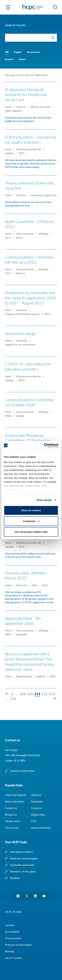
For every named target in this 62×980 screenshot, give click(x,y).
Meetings (44, 234)
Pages (18, 52)
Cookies (10, 925)
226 (13, 698)
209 (23, 694)
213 (52, 694)
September (21, 634)
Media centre (13, 821)
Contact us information (22, 771)
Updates (10, 153)
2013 (8, 273)
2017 (47, 314)
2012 (8, 237)
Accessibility (12, 932)
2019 (21, 380)
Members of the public (23, 871)
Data (35, 585)
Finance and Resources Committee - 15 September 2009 (28, 440)
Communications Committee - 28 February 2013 (30, 260)
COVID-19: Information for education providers (28, 366)
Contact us (11, 808)
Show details (44, 500)
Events (9, 59)
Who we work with (40, 107)
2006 (8, 634)
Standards (37, 801)
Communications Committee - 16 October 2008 (30, 402)
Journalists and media (22, 865)
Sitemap (10, 951)
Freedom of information (19, 945)
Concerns (21, 195)
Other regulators (14, 111)
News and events (25, 234)
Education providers (21, 852)
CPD (34, 821)
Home (8, 107)
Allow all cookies (31, 510)
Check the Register (16, 795)
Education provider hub (29, 149)
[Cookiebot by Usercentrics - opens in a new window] (44, 445)
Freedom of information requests (22, 314)
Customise (31, 521)
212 (45, 694)
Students (15, 878)
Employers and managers (24, 858)
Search (53, 38)
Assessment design (21, 333)
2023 (45, 585)
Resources (33, 52)
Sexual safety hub (41, 828)
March (19, 237)
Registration (38, 814)
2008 (8, 416)
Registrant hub (24, 676)
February (21, 273)
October (20, 416)
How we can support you (44, 195)
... (17, 694)
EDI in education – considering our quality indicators (30, 140)
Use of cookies (13, 958)
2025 (21, 153)
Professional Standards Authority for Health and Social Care (26, 95)
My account (12, 828)
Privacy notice (13, 938)
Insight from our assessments (20, 344)
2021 (53, 676)
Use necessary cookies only (31, 532)
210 (30, 694)
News (22, 59)
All (7, 52)
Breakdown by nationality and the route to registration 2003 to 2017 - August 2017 (30, 298)
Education (22, 340)
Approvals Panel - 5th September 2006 (23, 621)
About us (21, 107)
